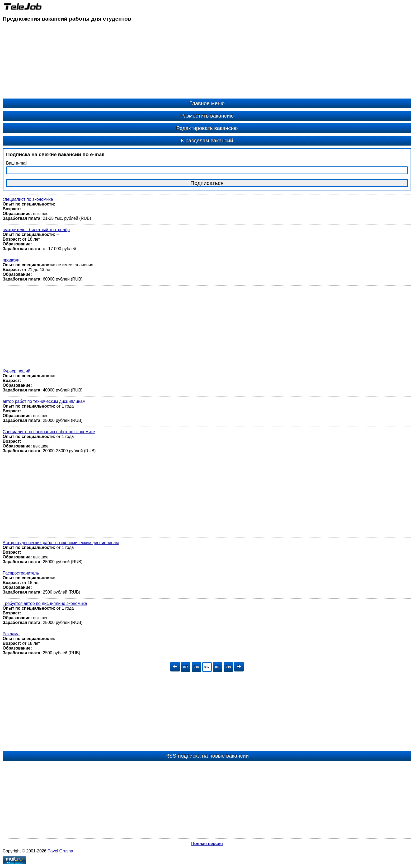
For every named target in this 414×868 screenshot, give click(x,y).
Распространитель (21, 573)
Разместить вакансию (207, 116)
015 (186, 667)
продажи (11, 260)
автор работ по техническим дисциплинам (44, 401)
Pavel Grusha (60, 851)
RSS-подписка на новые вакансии (207, 756)
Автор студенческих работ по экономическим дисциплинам (61, 543)
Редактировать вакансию (207, 128)
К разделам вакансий (207, 141)
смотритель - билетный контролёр (36, 230)
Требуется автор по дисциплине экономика (45, 603)
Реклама (11, 634)
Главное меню (207, 103)
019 (228, 667)
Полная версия (207, 844)
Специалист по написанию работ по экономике (49, 432)
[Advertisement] (161, 62)
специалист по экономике (28, 199)
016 (196, 667)
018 (218, 667)
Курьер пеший (17, 371)
